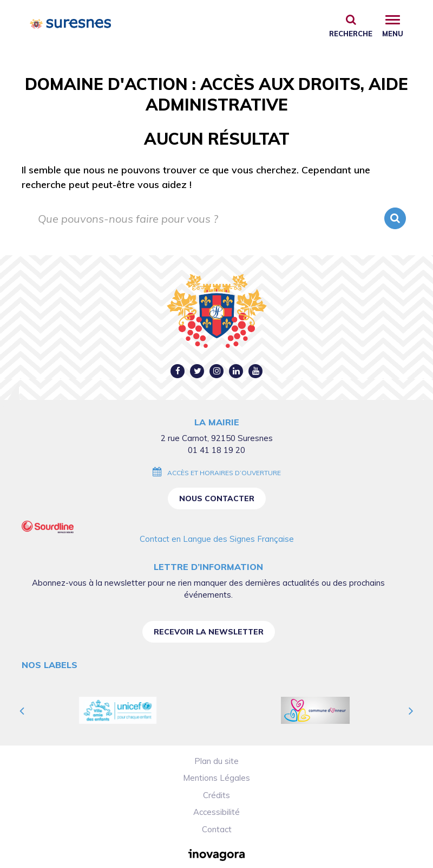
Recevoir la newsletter (209, 632)
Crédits (216, 795)
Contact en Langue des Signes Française (217, 539)
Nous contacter (217, 498)
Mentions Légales (216, 778)
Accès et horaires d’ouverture (224, 473)
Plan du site (216, 761)
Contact (217, 829)
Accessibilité (216, 812)
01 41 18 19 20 (216, 450)
